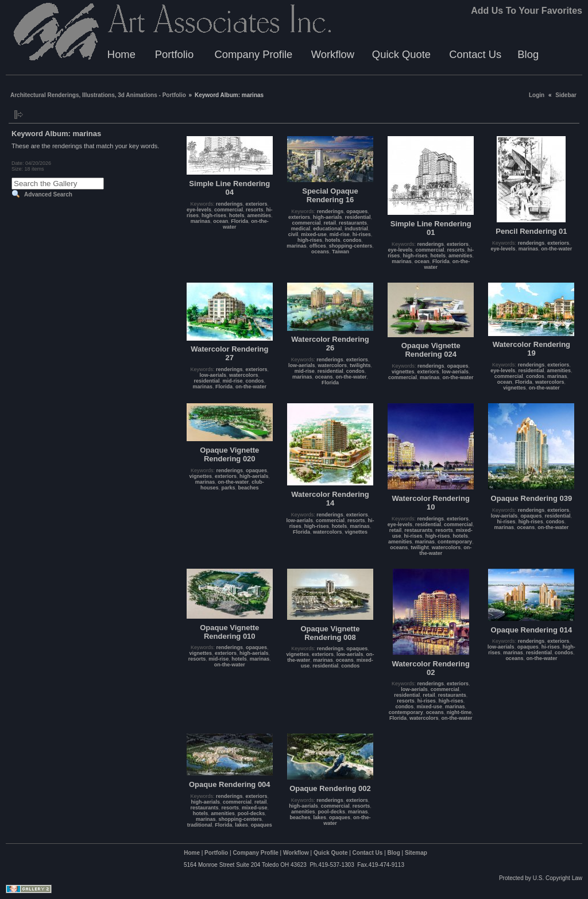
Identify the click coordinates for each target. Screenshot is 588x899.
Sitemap (416, 853)
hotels (237, 215)
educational (327, 229)
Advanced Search (48, 194)
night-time (459, 712)
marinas (201, 221)
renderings (229, 204)
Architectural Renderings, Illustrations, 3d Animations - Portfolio (98, 95)
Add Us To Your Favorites (527, 11)
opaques (357, 211)
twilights (360, 365)
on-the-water (556, 249)
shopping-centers (351, 246)
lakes (241, 825)
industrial (356, 229)
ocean (220, 221)
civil (293, 234)
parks (229, 488)
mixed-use (314, 234)
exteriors (257, 204)
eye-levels (199, 210)
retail (330, 223)
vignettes (403, 372)
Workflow (333, 54)
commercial (229, 210)
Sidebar (566, 95)
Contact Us (475, 54)
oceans (320, 252)
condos (353, 240)
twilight (420, 547)
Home (121, 54)
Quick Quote (401, 54)
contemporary (455, 542)
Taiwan (341, 252)
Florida (239, 221)
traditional (200, 825)
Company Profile (253, 54)
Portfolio (174, 54)
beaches (249, 488)
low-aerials (213, 375)
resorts (255, 210)
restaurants (353, 223)
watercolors (244, 375)
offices (318, 246)
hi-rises (362, 234)
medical (301, 229)
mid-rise (340, 234)
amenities (260, 215)
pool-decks (252, 813)
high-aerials (328, 217)
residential (358, 217)
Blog (528, 54)
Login (537, 95)
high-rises (214, 215)
